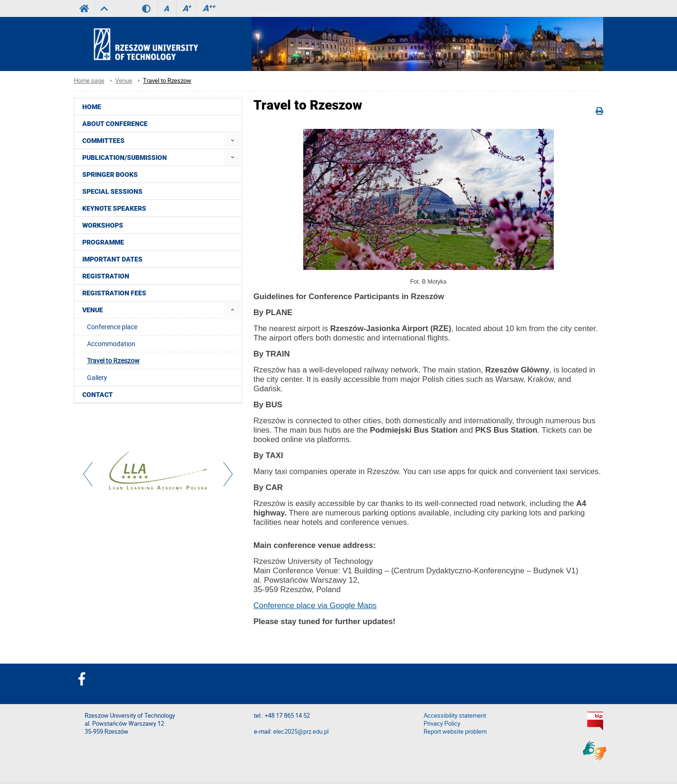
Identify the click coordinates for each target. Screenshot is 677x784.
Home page (89, 81)
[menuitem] (232, 140)
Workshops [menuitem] (103, 225)
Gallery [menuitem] (97, 377)
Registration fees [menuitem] (114, 293)
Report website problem (455, 732)
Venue (124, 81)
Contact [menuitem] (98, 395)
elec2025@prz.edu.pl (301, 732)
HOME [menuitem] (92, 107)
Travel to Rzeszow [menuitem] (113, 360)
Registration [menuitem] (106, 276)
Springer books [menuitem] (110, 174)
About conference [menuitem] (115, 124)
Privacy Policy (442, 724)
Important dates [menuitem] (112, 259)
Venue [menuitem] (93, 310)
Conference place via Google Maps (315, 606)
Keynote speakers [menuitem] (114, 208)
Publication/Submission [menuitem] (125, 158)
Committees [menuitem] (103, 141)
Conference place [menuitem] (112, 327)
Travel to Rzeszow (167, 81)
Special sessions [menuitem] (112, 191)
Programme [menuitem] (103, 242)
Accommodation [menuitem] (111, 344)
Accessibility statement (455, 716)
